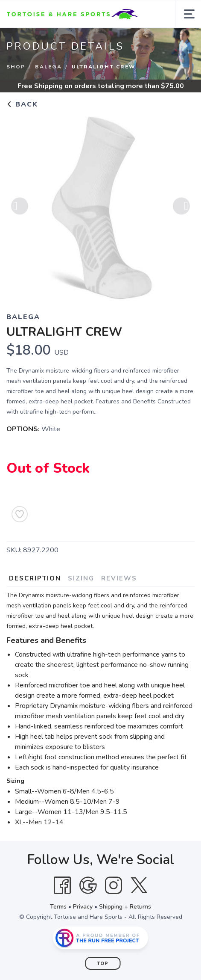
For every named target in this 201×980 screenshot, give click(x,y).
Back (22, 104)
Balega (48, 67)
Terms (58, 907)
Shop (16, 67)
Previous (20, 207)
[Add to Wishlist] (20, 514)
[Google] (88, 885)
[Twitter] (139, 885)
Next (181, 207)
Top (103, 964)
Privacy (83, 907)
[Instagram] (114, 885)
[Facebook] (62, 885)
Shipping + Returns (125, 907)
